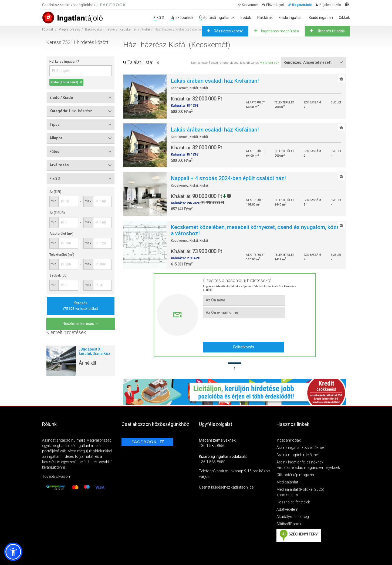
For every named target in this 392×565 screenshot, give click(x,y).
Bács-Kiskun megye (100, 29)
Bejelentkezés (330, 5)
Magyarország (69, 29)
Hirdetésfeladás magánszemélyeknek (308, 468)
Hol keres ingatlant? (64, 62)
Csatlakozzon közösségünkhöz (69, 5)
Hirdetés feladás (330, 31)
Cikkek (344, 18)
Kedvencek (250, 5)
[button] (13, 552)
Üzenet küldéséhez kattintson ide (226, 487)
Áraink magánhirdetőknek (298, 455)
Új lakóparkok (182, 18)
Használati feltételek (293, 502)
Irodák (246, 18)
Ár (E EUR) (57, 213)
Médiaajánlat (287, 482)
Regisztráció (302, 5)
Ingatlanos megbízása (280, 31)
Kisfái (146, 29)
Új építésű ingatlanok (217, 18)
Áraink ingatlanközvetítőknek (300, 448)
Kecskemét (128, 29)
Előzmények (275, 5)
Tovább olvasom (57, 476)
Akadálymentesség (293, 517)
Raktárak (265, 18)
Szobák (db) (58, 275)
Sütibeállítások (289, 524)
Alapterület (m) (61, 234)
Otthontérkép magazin (295, 475)
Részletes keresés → (81, 324)
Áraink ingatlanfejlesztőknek (300, 462)
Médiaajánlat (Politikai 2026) (300, 489)
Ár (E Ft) (55, 192)
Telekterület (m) (62, 255)
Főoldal (48, 29)
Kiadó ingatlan (321, 18)
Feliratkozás (244, 347)
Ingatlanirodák (289, 440)
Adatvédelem (287, 509)
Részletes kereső (228, 31)
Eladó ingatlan (291, 18)
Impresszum (287, 495)
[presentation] (244, 330)
